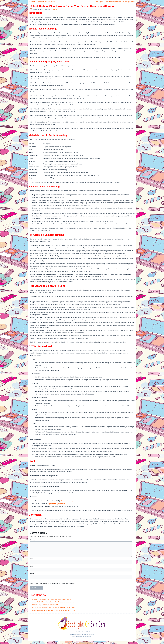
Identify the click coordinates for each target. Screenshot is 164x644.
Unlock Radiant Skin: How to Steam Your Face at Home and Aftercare (54, 602)
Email (32, 566)
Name (32, 559)
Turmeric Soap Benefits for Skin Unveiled (43, 2)
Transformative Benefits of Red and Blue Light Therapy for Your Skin (53, 607)
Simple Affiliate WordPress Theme (89, 642)
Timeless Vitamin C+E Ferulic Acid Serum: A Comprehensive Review (53, 610)
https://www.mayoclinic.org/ (56, 504)
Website (32, 574)
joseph (55, 9)
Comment (33, 540)
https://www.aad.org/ (67, 501)
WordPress (76, 642)
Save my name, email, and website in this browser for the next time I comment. (52, 584)
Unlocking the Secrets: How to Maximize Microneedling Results (114, 2)
